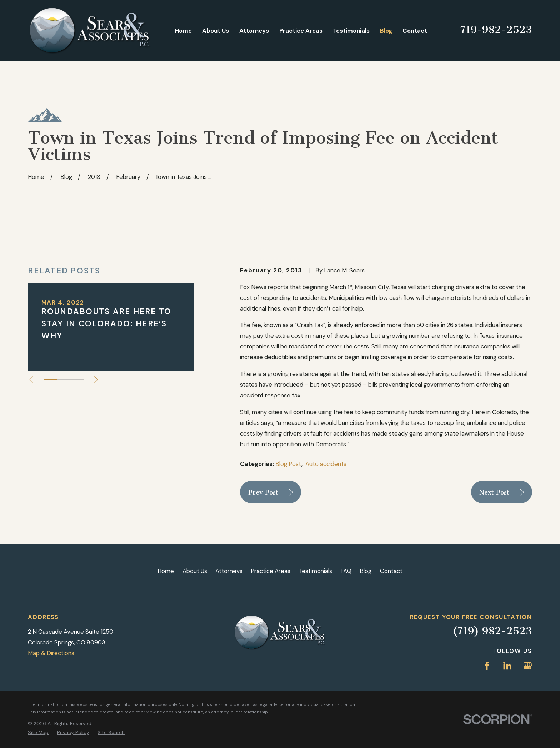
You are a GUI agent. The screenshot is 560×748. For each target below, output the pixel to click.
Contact (391, 571)
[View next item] (96, 380)
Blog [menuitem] (386, 31)
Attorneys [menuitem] (254, 31)
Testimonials (316, 571)
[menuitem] (38, 732)
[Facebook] (487, 666)
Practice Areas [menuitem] (301, 31)
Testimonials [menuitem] (351, 31)
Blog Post (288, 464)
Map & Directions (51, 653)
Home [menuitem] (183, 31)
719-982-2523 (496, 30)
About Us (195, 571)
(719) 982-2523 (492, 631)
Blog (366, 571)
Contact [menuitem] (415, 31)
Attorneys (229, 571)
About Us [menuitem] (216, 31)
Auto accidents (326, 464)
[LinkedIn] (507, 666)
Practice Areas (271, 571)
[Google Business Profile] (528, 666)
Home (166, 571)
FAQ (346, 571)
